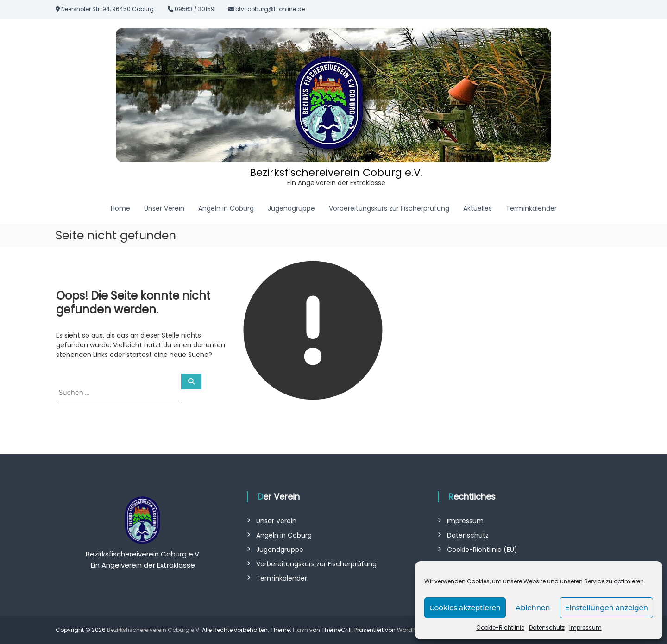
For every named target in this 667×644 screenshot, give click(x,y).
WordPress (412, 630)
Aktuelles (478, 208)
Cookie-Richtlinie (500, 628)
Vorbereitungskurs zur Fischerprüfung (389, 208)
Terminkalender (531, 208)
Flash (300, 630)
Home (120, 208)
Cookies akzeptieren (465, 608)
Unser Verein (164, 208)
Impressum (585, 628)
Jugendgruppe (291, 208)
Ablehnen (533, 608)
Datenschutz (547, 628)
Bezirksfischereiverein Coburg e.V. (336, 172)
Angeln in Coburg (226, 208)
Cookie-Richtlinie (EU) (482, 550)
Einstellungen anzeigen (606, 608)
